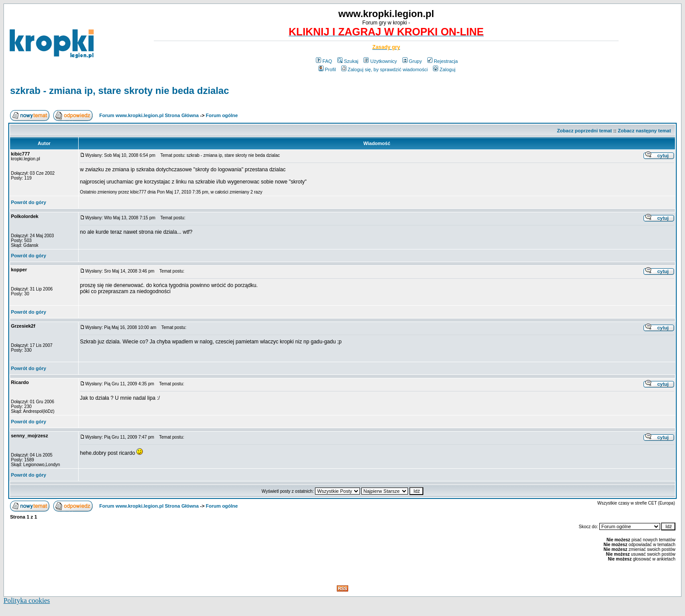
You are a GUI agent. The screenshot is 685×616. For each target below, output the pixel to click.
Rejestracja (443, 61)
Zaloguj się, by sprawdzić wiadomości (384, 69)
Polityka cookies (27, 600)
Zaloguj (444, 69)
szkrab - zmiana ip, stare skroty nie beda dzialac (119, 91)
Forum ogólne (222, 115)
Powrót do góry (29, 202)
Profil (327, 69)
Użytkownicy (380, 61)
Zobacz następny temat (644, 131)
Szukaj (348, 61)
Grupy (412, 61)
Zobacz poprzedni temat (585, 131)
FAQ (324, 61)
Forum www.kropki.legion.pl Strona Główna (149, 115)
